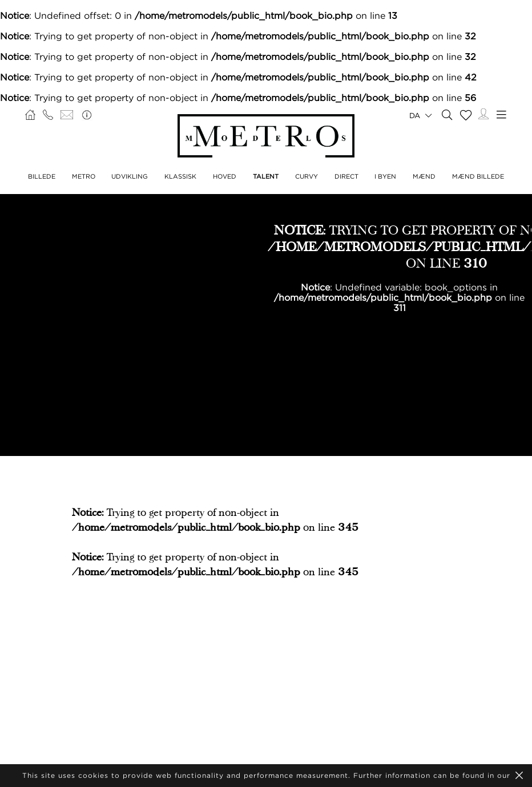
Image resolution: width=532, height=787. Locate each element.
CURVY (307, 176)
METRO (84, 176)
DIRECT (346, 176)
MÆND (424, 176)
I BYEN (385, 176)
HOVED (225, 176)
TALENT (266, 176)
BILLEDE (42, 176)
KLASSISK (180, 176)
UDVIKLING (130, 176)
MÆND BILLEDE (478, 176)
